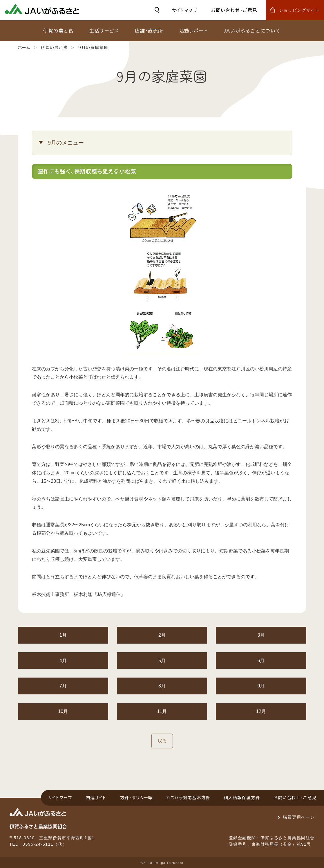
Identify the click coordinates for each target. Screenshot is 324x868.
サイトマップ (185, 10)
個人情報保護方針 (242, 798)
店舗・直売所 (149, 31)
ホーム (24, 48)
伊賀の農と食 (58, 31)
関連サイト (96, 798)
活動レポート (194, 31)
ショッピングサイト (299, 10)
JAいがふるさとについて (252, 31)
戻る (162, 741)
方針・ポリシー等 (136, 798)
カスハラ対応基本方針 (188, 798)
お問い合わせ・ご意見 (234, 10)
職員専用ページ (299, 817)
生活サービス (104, 31)
